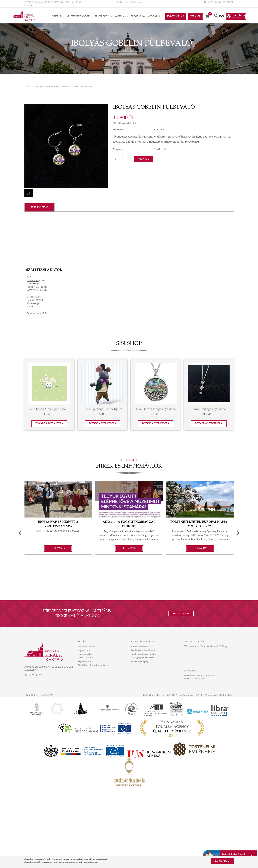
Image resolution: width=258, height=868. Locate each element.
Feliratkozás (181, 614)
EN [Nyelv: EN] (228, 2)
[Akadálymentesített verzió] (222, 16)
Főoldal (29, 87)
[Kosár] (208, 16)
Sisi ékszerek (54, 87)
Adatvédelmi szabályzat (153, 695)
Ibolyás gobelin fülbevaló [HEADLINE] (129, 2)
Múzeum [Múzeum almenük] (59, 16)
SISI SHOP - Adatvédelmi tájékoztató (214, 695)
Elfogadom (222, 861)
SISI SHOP (41, 87)
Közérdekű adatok (87, 647)
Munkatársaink (85, 658)
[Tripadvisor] (219, 2)
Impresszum (84, 650)
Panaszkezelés (85, 654)
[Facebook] (205, 2)
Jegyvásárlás (176, 16)
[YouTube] (216, 2)
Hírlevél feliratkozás (141, 647)
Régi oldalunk (84, 662)
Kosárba (143, 159)
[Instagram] (208, 2)
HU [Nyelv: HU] (225, 2)
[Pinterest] (212, 2)
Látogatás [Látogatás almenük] (155, 16)
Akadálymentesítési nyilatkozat (93, 665)
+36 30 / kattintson (206, 676)
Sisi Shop (195, 16)
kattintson (200, 679)
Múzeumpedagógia (140, 662)
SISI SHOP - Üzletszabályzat (180, 695)
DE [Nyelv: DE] (232, 2)
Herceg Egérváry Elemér (142, 658)
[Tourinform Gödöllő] (236, 16)
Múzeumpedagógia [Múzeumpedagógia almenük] (80, 16)
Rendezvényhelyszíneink (143, 650)
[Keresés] (216, 16)
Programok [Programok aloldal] (138, 16)
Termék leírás (40, 207)
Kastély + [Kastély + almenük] (122, 16)
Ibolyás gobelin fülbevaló (78, 87)
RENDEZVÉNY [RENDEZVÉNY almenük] (104, 16)
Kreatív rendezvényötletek (143, 654)
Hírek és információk (129, 466)
